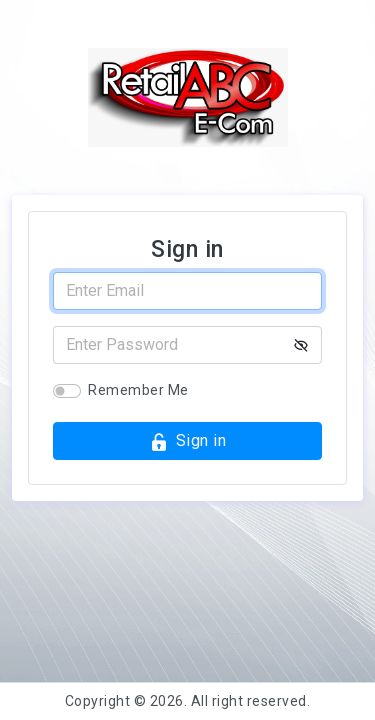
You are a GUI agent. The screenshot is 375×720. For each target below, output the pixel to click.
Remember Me (138, 390)
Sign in (187, 441)
